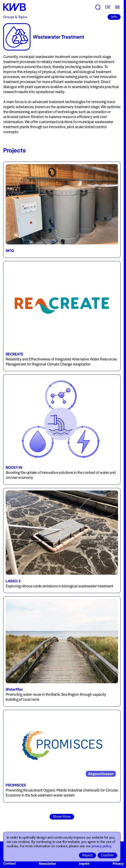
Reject (87, 855)
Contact (10, 864)
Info (114, 17)
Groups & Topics (15, 17)
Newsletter (47, 864)
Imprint (84, 864)
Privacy (118, 864)
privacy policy (101, 846)
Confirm (107, 855)
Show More (62, 816)
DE (108, 7)
